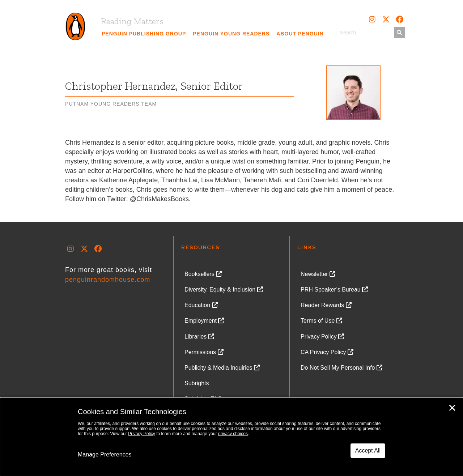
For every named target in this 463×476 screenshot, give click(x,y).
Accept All (368, 450)
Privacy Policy (142, 434)
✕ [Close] (452, 408)
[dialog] (231, 437)
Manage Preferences (105, 454)
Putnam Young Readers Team (111, 104)
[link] (144, 34)
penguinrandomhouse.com (108, 280)
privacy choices (233, 434)
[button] (372, 20)
